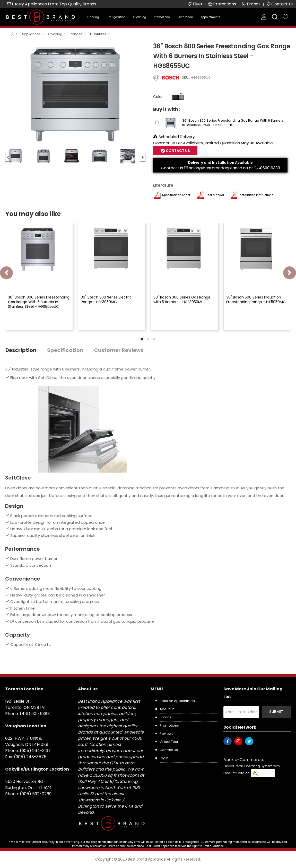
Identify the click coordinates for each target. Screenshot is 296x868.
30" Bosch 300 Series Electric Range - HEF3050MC (106, 300)
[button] (142, 339)
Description (21, 350)
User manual (215, 195)
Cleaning (140, 17)
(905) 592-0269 (36, 794)
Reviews (167, 734)
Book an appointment (178, 701)
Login (164, 758)
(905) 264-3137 (35, 751)
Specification (65, 350)
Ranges (76, 34)
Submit (276, 712)
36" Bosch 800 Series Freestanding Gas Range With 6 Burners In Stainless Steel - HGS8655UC (233, 123)
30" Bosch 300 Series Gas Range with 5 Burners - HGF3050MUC (182, 300)
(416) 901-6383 (35, 714)
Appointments (210, 17)
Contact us (169, 750)
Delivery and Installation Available (220, 162)
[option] (75, 93)
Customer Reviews (119, 350)
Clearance (185, 17)
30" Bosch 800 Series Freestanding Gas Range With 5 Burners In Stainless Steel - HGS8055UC (39, 302)
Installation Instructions (256, 195)
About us (167, 709)
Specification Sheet (176, 195)
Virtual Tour (169, 742)
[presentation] (6, 273)
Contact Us (177, 151)
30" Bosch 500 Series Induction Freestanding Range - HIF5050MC (256, 300)
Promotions (162, 17)
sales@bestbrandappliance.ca (218, 168)
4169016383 (269, 168)
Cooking (93, 17)
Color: (158, 97)
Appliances (31, 34)
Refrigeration (116, 17)
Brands (166, 717)
